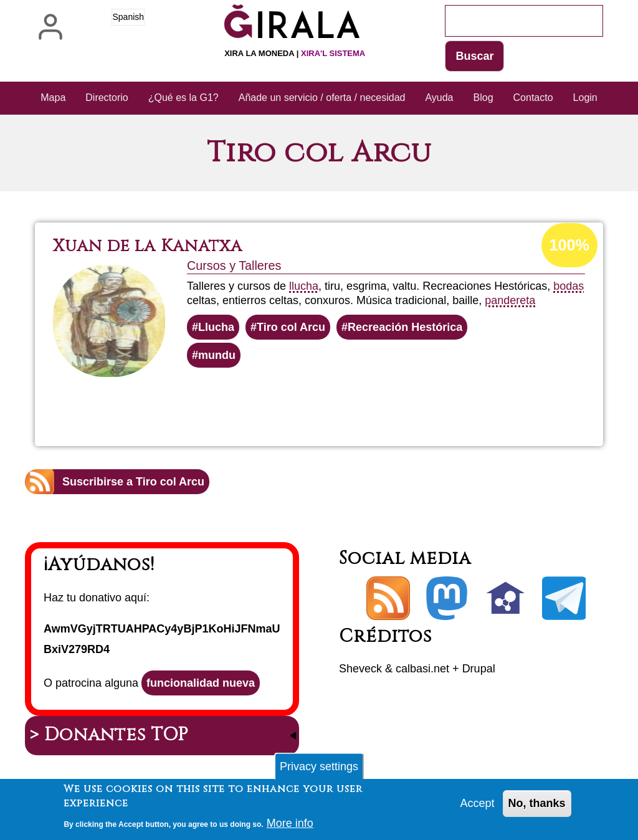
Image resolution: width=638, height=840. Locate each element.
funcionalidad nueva (201, 683)
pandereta (510, 300)
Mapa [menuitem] (53, 98)
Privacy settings (319, 770)
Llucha (216, 327)
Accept (478, 806)
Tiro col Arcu (291, 327)
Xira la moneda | (295, 53)
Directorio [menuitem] (107, 98)
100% (569, 245)
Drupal (479, 669)
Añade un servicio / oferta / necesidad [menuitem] (322, 98)
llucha (304, 286)
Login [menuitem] (585, 98)
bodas (569, 286)
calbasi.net (422, 669)
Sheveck (360, 669)
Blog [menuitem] (483, 98)
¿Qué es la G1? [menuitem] (183, 98)
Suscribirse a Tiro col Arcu (133, 482)
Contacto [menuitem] (533, 98)
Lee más (345, 401)
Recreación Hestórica (405, 327)
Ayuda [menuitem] (439, 98)
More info (290, 826)
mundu (217, 355)
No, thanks (537, 806)
